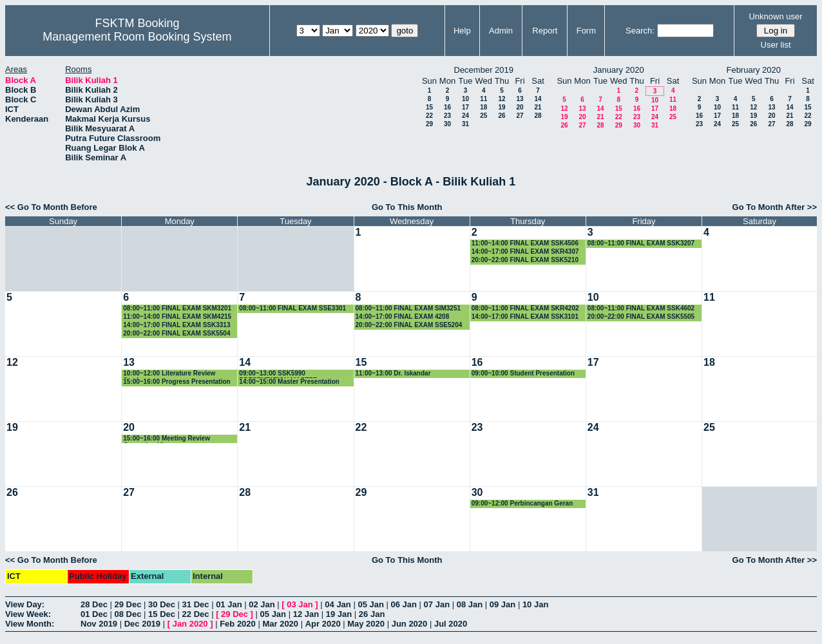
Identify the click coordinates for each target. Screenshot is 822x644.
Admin (501, 31)
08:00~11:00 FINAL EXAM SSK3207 (641, 243)
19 (502, 107)
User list (776, 45)
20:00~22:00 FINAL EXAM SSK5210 (525, 260)
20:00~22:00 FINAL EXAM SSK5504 (177, 333)
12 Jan (306, 614)
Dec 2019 (142, 624)
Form (586, 31)
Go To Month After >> (775, 207)
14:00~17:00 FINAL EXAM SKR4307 (525, 251)
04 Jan (338, 604)
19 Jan (339, 614)
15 (429, 107)
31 (465, 124)
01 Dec (94, 614)
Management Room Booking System (137, 37)
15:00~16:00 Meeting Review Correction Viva (167, 439)
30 (447, 124)
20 (520, 107)
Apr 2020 (323, 624)
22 (429, 116)
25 (483, 116)
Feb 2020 (238, 624)
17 (465, 107)
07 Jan (437, 604)
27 (520, 116)
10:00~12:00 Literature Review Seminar (169, 374)
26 (502, 116)
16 (447, 107)
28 (538, 116)
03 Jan (300, 604)
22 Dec (196, 614)
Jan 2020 (190, 624)
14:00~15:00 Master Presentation (289, 382)
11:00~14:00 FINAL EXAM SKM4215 (177, 317)
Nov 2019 (99, 624)
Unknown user (775, 16)
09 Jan (502, 604)
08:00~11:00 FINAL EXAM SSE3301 (292, 308)
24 (465, 116)
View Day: (25, 604)
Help (462, 31)
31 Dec (196, 604)
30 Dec (162, 604)
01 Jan (229, 604)
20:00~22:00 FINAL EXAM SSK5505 (641, 317)
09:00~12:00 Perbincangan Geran (522, 503)
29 (429, 124)
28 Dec (94, 604)
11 (483, 99)
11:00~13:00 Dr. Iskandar (393, 373)
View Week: (28, 614)
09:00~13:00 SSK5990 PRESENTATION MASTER (278, 374)
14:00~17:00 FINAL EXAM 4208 (403, 317)
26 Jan (372, 614)
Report (545, 31)
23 (447, 116)
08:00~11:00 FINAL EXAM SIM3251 (408, 308)
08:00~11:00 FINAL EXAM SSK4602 (641, 308)
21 (538, 107)
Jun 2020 (410, 624)
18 (483, 107)
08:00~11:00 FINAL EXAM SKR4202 (525, 308)
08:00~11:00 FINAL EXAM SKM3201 (177, 308)
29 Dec (128, 604)
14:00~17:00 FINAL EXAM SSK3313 (177, 325)
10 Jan (535, 604)
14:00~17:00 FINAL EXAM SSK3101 (525, 317)
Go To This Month (407, 207)
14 (538, 99)
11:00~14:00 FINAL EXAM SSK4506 (525, 243)
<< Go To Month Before (51, 207)
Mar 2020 (280, 624)
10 (465, 99)
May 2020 (366, 624)
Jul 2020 (451, 624)
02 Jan (262, 604)
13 (520, 99)
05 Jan (370, 604)
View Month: (30, 624)
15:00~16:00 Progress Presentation (177, 382)
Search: (640, 31)
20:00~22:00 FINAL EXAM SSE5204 (409, 325)
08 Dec (128, 614)
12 (502, 99)
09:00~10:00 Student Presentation (523, 373)
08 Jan (470, 604)
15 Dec (162, 614)
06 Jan (404, 604)
